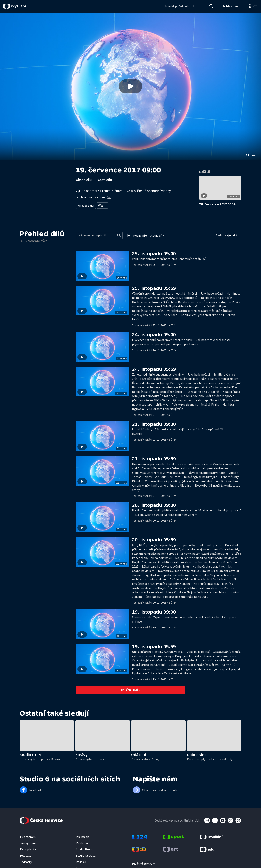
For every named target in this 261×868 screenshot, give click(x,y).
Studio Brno (84, 849)
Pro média (83, 837)
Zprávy (102, 205)
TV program (28, 837)
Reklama (82, 843)
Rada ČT (81, 862)
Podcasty (26, 862)
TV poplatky (28, 849)
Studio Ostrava (86, 855)
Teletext (25, 855)
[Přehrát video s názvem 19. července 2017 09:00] (130, 86)
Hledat (210, 8)
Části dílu (105, 180)
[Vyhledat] (119, 235)
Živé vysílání (28, 843)
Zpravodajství (85, 205)
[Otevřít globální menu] (252, 6)
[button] (130, 86)
